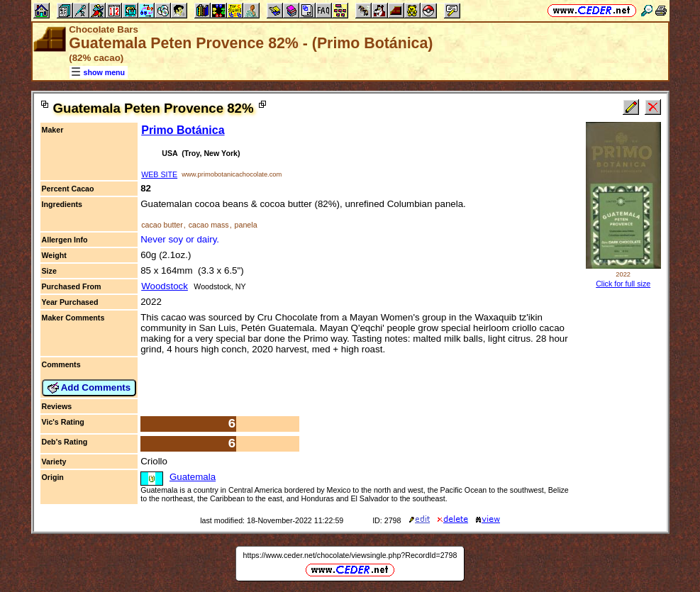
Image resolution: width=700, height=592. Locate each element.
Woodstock (165, 286)
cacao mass (209, 225)
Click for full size (623, 284)
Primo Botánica (183, 130)
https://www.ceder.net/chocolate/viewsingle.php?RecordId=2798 (350, 555)
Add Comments (89, 388)
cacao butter (162, 225)
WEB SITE (159, 174)
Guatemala (193, 477)
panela (246, 225)
